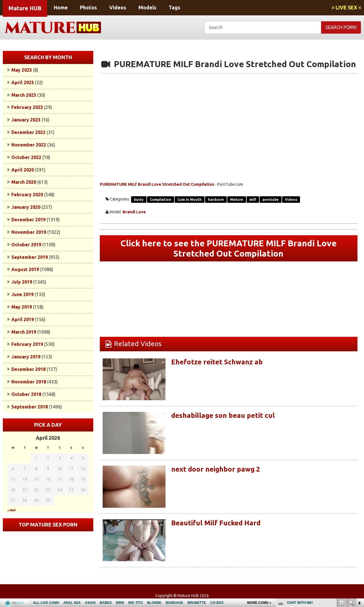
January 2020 (26, 207)
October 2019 (26, 245)
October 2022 (26, 157)
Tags (174, 7)
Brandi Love (134, 212)
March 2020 (24, 182)
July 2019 (22, 282)
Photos (88, 7)
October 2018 (26, 394)
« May (12, 510)
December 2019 (28, 220)
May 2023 (22, 70)
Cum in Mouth (190, 200)
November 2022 (29, 145)
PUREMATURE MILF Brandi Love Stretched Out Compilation (157, 184)
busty (139, 200)
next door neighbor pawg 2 (216, 469)
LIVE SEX (346, 7)
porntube (271, 200)
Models (147, 7)
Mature (237, 200)
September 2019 (30, 257)
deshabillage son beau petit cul (223, 415)
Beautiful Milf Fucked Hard (216, 523)
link (359, 518)
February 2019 (27, 344)
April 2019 (23, 319)
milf (253, 200)
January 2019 (26, 357)
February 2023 (27, 107)
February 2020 (27, 195)
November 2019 (29, 232)
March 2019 (24, 332)
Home (61, 7)
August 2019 (25, 269)
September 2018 (30, 407)
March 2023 (24, 95)
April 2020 (23, 170)
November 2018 (29, 382)
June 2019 (22, 294)
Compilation (161, 200)
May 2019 (22, 307)
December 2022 (28, 132)
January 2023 (26, 120)
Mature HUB (25, 8)
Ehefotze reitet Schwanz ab (217, 362)
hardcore (216, 200)
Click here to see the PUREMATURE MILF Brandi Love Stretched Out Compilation (229, 248)
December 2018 (28, 369)
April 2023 (23, 82)
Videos (118, 7)
